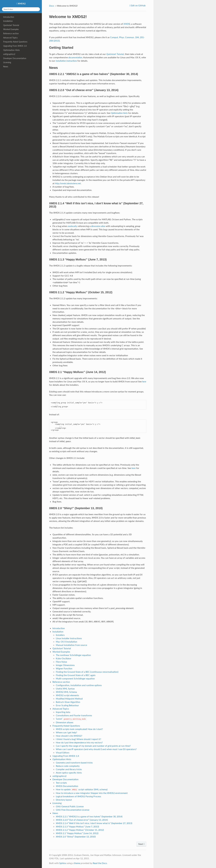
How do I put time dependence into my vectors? (79, 742)
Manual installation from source (71, 645)
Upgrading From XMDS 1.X (15, 46)
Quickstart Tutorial (11, 25)
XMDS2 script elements (67, 695)
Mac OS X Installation (66, 642)
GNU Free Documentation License (73, 810)
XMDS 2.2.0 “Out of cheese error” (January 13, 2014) (82, 820)
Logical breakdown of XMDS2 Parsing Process (78, 796)
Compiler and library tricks (69, 769)
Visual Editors (63, 752)
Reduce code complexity (68, 766)
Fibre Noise (61, 662)
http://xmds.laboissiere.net (68, 183)
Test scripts (61, 783)
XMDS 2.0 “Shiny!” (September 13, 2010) (76, 837)
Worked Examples (11, 29)
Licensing (7, 62)
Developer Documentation (15, 58)
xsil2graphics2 (9, 54)
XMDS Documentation (67, 786)
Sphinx (63, 863)
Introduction (9, 17)
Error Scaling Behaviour (67, 705)
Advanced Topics (10, 38)
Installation (8, 21)
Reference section (11, 33)
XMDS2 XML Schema (66, 692)
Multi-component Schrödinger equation (75, 678)
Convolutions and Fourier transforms (74, 715)
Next (141, 844)
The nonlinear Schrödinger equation (73, 655)
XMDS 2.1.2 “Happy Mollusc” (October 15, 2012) (80, 830)
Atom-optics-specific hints (69, 773)
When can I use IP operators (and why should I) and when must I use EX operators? (96, 749)
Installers (60, 635)
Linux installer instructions (69, 638)
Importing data (63, 712)
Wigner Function (64, 668)
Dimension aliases (65, 722)
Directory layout (64, 800)
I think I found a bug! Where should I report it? (78, 739)
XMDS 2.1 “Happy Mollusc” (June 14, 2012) (77, 833)
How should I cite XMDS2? (69, 736)
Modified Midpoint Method (69, 699)
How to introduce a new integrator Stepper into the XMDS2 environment (92, 793)
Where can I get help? (66, 732)
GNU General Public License (70, 806)
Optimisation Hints (11, 50)
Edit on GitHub (138, 5)
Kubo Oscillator (64, 658)
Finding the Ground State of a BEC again (76, 675)
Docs (52, 6)
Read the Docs (100, 863)
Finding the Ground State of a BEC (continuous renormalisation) (87, 672)
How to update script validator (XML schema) (82, 789)
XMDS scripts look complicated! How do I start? (79, 729)
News (6, 67)
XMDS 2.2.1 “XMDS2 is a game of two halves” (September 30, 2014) (89, 816)
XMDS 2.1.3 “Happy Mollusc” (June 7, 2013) (77, 826)
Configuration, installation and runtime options (79, 685)
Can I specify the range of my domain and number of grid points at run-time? (93, 746)
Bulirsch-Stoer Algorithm (68, 702)
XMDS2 (21, 3)
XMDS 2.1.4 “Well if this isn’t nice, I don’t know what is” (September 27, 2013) (94, 823)
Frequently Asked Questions (15, 42)
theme (77, 863)
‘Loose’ (71, 719)
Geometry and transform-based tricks (74, 763)
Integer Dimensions (65, 665)
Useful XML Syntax (65, 688)
